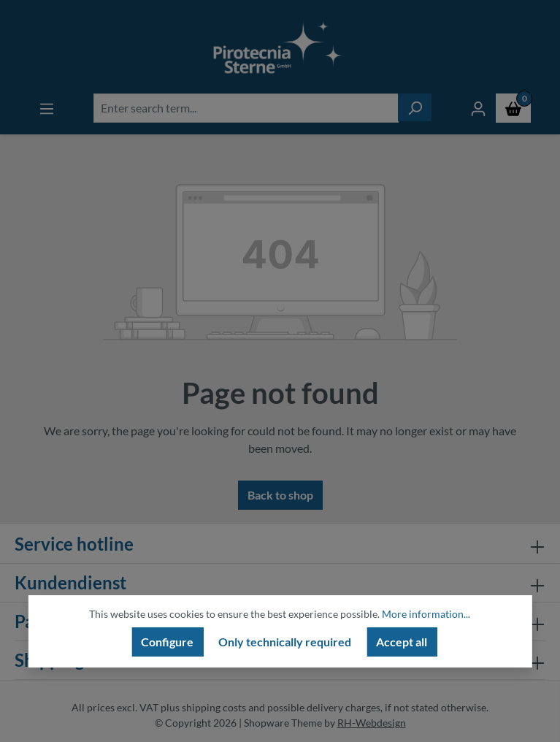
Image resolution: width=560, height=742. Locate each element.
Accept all (402, 642)
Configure (167, 642)
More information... (426, 614)
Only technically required (285, 642)
